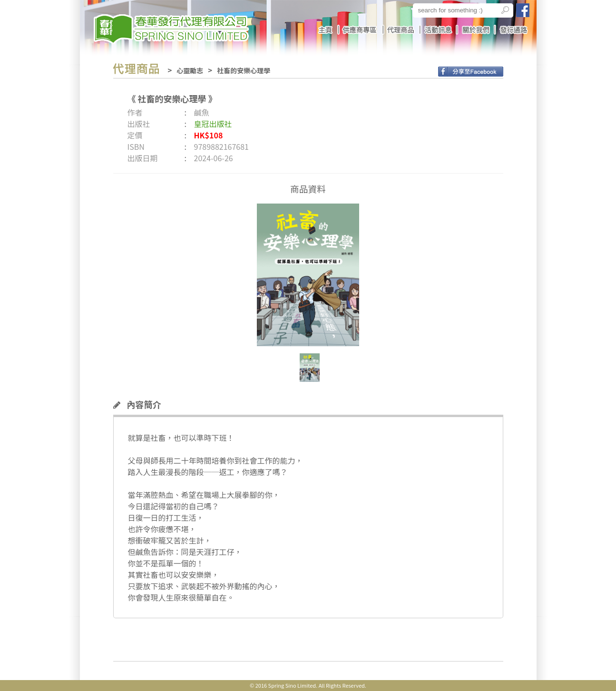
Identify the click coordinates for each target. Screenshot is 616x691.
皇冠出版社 (213, 124)
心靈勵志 (190, 70)
